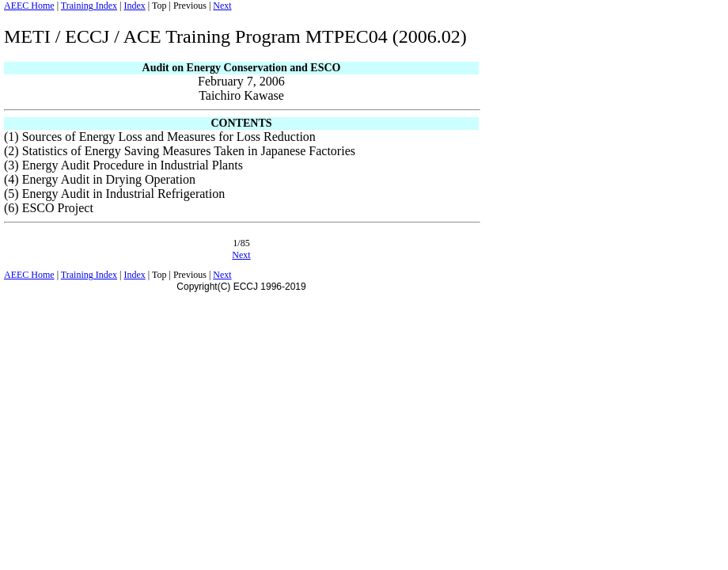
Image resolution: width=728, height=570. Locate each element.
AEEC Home (29, 6)
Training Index (89, 6)
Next (222, 6)
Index (134, 6)
